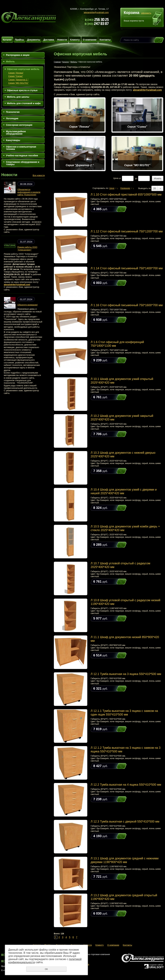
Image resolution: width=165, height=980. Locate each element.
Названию (125, 188)
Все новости (39, 175)
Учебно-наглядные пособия (22, 155)
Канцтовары (13, 140)
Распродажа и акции (18, 55)
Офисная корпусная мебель (23, 69)
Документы (34, 40)
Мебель (10, 61)
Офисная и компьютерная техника (21, 148)
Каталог (7, 40)
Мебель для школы (18, 97)
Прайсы (19, 40)
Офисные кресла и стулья (22, 90)
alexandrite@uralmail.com (96, 12)
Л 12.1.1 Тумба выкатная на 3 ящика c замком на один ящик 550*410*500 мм (124, 713)
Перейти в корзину (157, 19)
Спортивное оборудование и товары (23, 163)
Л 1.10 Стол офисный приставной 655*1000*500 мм (126, 195)
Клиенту (75, 40)
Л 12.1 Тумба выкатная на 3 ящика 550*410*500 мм (126, 674)
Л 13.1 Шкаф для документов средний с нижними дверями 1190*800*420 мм (125, 860)
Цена (116, 178)
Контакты (105, 40)
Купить (118, 209)
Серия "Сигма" (16, 76)
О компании (90, 40)
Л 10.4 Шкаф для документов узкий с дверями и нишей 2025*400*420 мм (124, 491)
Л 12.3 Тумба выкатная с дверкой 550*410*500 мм (125, 822)
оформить (146, 13)
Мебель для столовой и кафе (24, 103)
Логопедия (12, 118)
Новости (62, 40)
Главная (57, 62)
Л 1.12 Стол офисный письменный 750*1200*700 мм (127, 231)
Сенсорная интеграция (19, 125)
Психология (13, 112)
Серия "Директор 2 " (18, 80)
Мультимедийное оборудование (16, 133)
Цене (112, 188)
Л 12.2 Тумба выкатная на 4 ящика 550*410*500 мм (126, 785)
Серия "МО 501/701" (18, 83)
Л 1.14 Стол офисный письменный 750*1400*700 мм (127, 268)
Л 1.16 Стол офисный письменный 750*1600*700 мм (127, 305)
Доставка (49, 40)
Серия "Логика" (16, 73)
